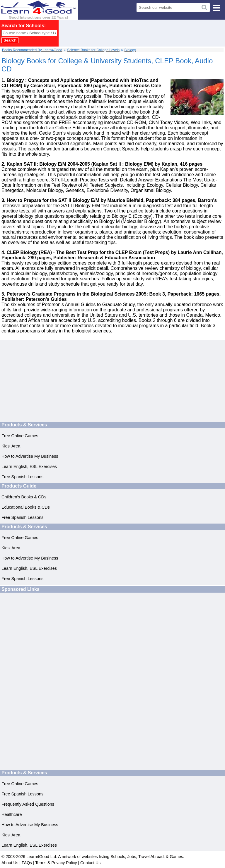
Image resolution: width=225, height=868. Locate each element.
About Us (10, 863)
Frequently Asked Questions (28, 804)
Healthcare (12, 814)
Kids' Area (11, 446)
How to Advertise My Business (30, 456)
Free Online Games (20, 436)
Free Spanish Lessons (22, 477)
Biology (130, 50)
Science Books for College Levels (93, 50)
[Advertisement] (128, 33)
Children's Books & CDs (24, 497)
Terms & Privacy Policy (56, 863)
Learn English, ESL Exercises (29, 466)
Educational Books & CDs (26, 507)
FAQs (27, 863)
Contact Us (90, 863)
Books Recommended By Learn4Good (32, 50)
